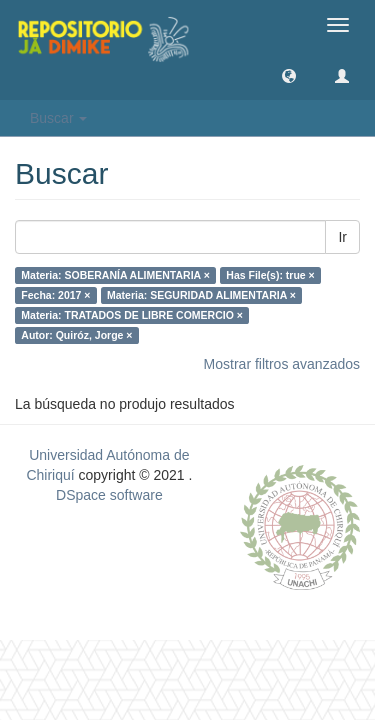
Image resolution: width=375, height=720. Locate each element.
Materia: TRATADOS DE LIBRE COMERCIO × (132, 315)
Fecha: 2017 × (55, 295)
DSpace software (109, 495)
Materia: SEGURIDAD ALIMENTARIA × (201, 295)
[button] (289, 75)
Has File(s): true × (270, 275)
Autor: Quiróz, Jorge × (76, 335)
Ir (342, 237)
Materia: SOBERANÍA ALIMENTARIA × (115, 275)
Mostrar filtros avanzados (282, 364)
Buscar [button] (58, 118)
